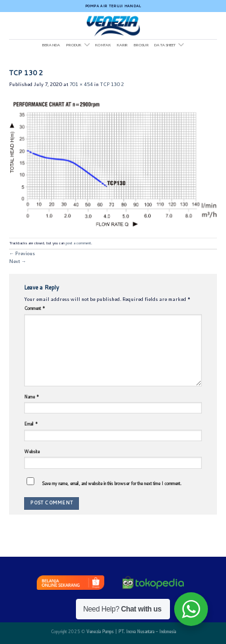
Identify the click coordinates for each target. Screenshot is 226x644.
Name (32, 397)
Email (31, 424)
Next (17, 261)
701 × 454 (81, 84)
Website (32, 451)
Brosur (141, 45)
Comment (35, 308)
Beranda (51, 45)
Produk (78, 45)
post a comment (78, 243)
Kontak (103, 45)
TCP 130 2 (112, 84)
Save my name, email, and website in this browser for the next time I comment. (111, 483)
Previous (22, 253)
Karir (123, 45)
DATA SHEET (169, 45)
